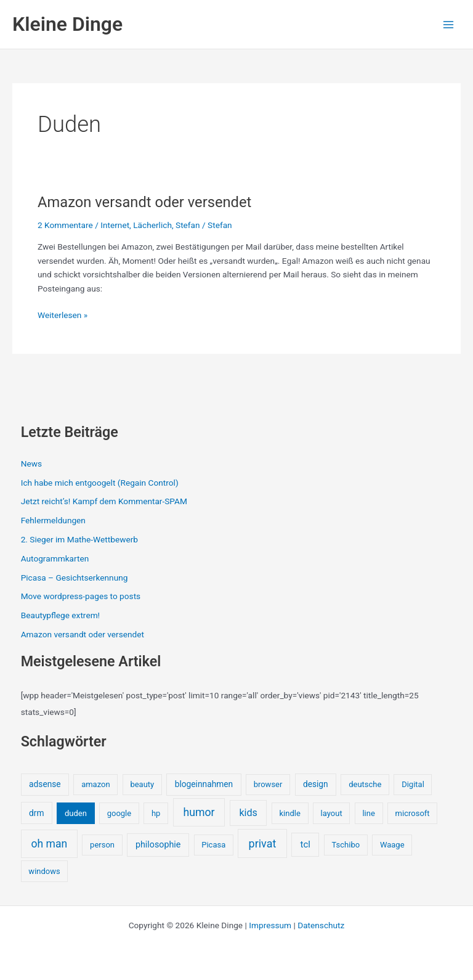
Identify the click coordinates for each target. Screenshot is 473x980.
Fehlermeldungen (53, 520)
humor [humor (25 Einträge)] (199, 812)
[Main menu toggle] (449, 24)
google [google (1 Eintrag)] (119, 813)
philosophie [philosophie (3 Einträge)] (158, 844)
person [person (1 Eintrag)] (102, 845)
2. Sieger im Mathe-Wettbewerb (79, 539)
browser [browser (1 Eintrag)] (268, 784)
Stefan (188, 225)
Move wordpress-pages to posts (81, 596)
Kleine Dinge (67, 24)
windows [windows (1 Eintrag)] (44, 871)
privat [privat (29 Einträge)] (263, 843)
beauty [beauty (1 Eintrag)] (142, 784)
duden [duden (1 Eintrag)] (76, 813)
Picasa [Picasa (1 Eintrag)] (213, 845)
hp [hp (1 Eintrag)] (156, 813)
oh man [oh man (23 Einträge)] (49, 844)
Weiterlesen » (63, 315)
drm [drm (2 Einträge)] (36, 813)
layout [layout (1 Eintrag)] (332, 813)
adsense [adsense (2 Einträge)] (45, 784)
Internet (115, 225)
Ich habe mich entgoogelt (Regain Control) (100, 483)
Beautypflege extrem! (60, 615)
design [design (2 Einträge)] (316, 784)
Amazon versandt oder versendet (144, 202)
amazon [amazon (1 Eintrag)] (95, 784)
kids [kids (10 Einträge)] (248, 813)
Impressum (270, 925)
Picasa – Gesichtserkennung (75, 578)
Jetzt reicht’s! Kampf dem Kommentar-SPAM (104, 501)
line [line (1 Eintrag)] (368, 813)
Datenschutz (321, 925)
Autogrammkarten (55, 558)
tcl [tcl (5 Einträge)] (305, 844)
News (31, 463)
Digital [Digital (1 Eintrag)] (413, 784)
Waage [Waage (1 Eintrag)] (392, 845)
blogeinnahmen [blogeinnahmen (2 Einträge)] (204, 784)
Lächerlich (152, 225)
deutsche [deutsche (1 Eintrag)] (365, 784)
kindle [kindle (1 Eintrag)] (290, 813)
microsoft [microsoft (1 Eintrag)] (413, 813)
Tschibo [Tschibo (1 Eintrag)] (346, 845)
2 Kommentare (65, 225)
